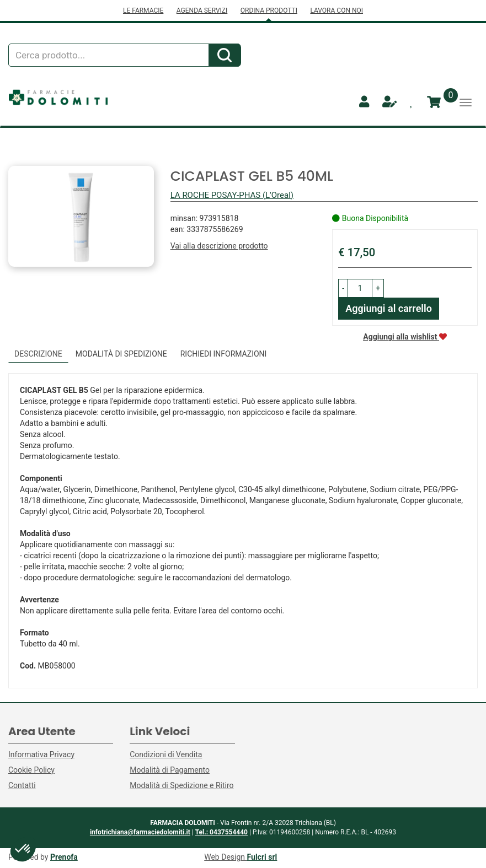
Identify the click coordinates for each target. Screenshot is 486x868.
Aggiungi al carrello (389, 308)
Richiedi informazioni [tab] (224, 354)
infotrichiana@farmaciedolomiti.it (140, 832)
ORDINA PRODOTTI (269, 10)
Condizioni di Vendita (166, 754)
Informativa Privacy (41, 754)
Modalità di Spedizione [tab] (121, 354)
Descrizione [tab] (38, 354)
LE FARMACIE (143, 10)
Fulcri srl (262, 857)
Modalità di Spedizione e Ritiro (181, 785)
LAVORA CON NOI (337, 10)
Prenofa (64, 857)
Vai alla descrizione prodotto (219, 246)
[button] (343, 288)
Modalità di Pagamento (170, 770)
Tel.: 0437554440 (221, 832)
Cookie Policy (31, 770)
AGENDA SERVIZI (202, 10)
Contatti (22, 785)
